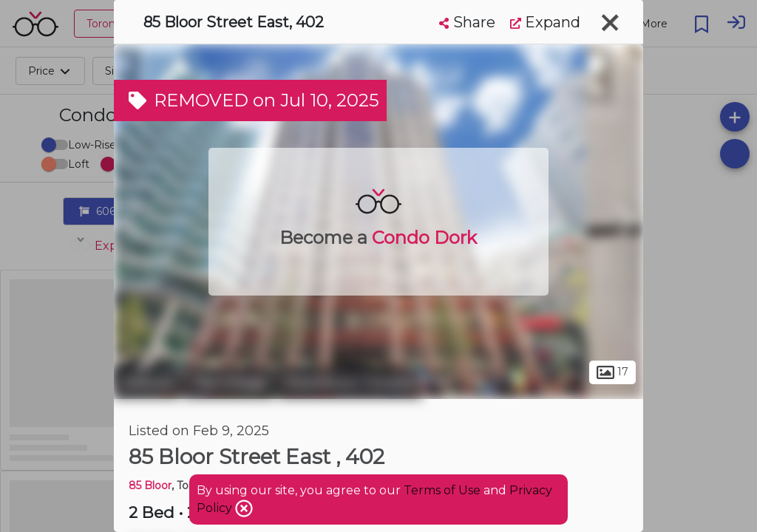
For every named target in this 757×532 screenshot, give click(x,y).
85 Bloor (150, 485)
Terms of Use (442, 490)
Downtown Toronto (350, 383)
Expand (545, 22)
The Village (229, 383)
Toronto (147, 383)
